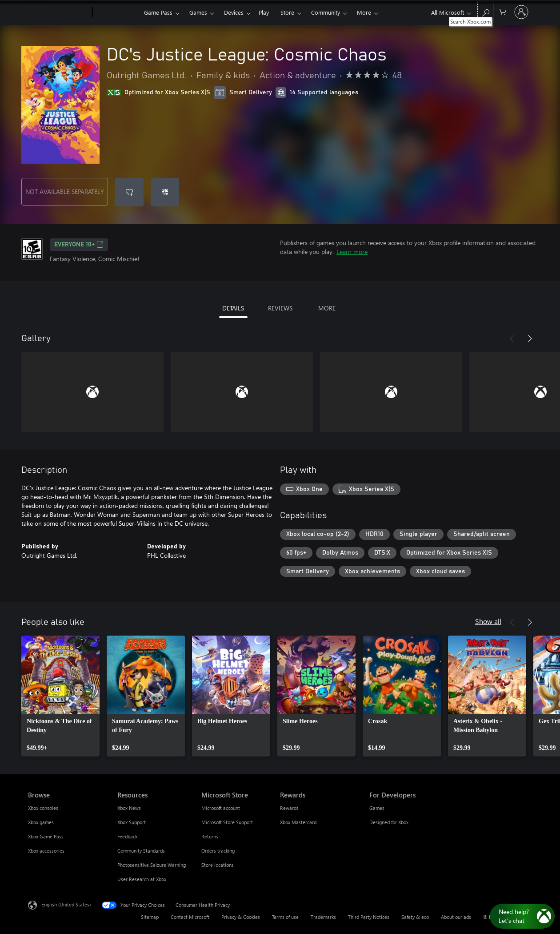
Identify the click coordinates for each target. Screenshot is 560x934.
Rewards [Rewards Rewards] (289, 808)
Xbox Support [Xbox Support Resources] (132, 822)
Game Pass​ (158, 12)
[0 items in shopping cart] (503, 11)
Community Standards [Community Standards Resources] (141, 851)
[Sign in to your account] (521, 12)
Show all (488, 621)
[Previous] (512, 338)
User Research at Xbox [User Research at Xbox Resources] (142, 879)
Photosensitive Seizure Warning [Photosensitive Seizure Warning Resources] (152, 865)
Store (287, 12)
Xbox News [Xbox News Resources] (129, 808)
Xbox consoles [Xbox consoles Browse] (43, 808)
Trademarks (323, 917)
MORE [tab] (327, 308)
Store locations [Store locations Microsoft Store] (218, 865)
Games (198, 12)
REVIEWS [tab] (280, 308)
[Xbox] (117, 12)
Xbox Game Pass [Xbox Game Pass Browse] (46, 836)
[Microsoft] (58, 12)
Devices (234, 12)
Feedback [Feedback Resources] (127, 836)
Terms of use (285, 917)
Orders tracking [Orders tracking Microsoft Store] (218, 851)
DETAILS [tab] (233, 308)
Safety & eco (415, 917)
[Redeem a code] (165, 192)
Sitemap (150, 917)
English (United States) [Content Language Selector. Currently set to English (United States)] (66, 904)
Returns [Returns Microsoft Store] (210, 836)
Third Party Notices (369, 917)
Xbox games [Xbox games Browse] (41, 822)
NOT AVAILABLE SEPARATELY (65, 191)
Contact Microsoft (190, 917)
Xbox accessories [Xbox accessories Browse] (46, 851)
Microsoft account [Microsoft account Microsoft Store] (221, 808)
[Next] (530, 338)
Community (326, 12)
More (364, 12)
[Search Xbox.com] (485, 11)
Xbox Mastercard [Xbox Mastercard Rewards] (298, 822)
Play (264, 12)
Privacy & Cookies (241, 917)
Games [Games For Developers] (377, 808)
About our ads (456, 917)
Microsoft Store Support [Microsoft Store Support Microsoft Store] (227, 822)
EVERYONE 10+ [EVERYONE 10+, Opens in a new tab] (79, 245)
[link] (60, 696)
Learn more (352, 252)
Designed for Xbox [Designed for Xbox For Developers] (389, 822)
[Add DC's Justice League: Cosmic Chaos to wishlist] (129, 192)
